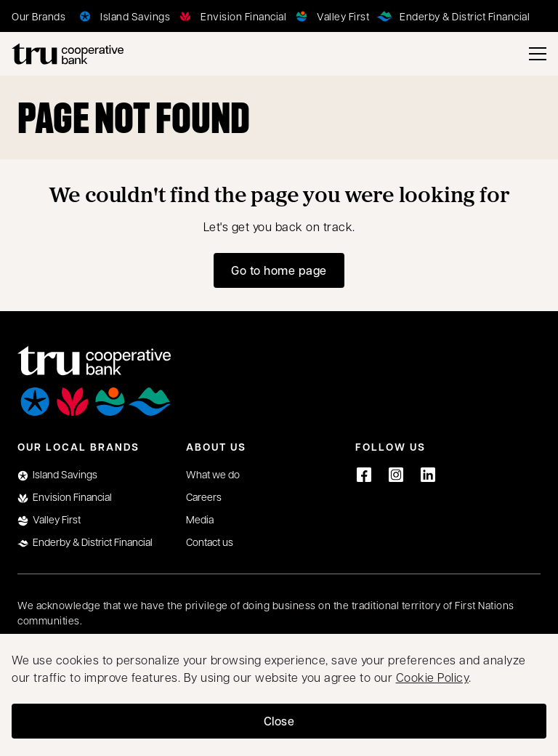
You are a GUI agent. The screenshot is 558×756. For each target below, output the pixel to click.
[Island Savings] (122, 16)
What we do (213, 474)
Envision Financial (65, 497)
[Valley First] (330, 16)
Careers (204, 496)
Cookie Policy (433, 677)
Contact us (210, 542)
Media (200, 519)
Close (279, 721)
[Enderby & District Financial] (452, 16)
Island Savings (57, 474)
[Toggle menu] (538, 54)
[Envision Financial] (230, 16)
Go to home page (279, 270)
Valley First (49, 519)
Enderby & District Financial (85, 542)
